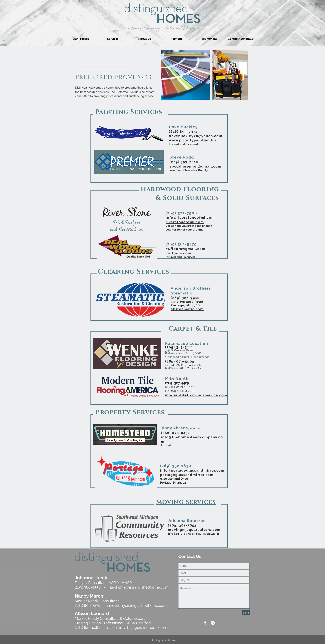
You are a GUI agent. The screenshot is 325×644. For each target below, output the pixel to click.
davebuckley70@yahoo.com (196, 136)
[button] (113, 39)
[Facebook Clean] (205, 623)
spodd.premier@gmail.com (195, 166)
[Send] (246, 613)
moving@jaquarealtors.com (194, 530)
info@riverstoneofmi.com (190, 217)
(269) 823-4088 (88, 627)
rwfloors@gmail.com (186, 249)
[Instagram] (213, 623)
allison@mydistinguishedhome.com (136, 627)
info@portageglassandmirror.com (192, 470)
